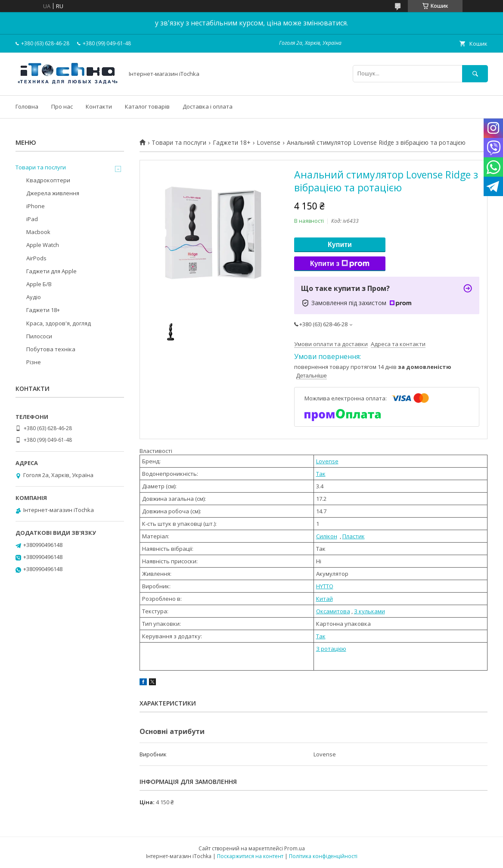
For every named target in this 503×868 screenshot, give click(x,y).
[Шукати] (475, 73)
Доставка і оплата (208, 106)
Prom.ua (295, 848)
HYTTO (325, 586)
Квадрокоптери (48, 180)
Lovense (269, 143)
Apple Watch (43, 245)
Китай (324, 599)
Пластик (354, 536)
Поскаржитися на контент (250, 856)
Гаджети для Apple (51, 271)
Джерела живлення (53, 193)
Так (321, 474)
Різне (34, 362)
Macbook (38, 232)
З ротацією (331, 649)
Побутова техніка (51, 349)
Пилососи (39, 336)
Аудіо (34, 297)
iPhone (36, 206)
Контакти (99, 106)
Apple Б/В (39, 284)
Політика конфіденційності (323, 856)
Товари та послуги (179, 143)
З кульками (369, 611)
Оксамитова (333, 611)
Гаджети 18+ (232, 143)
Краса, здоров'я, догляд (59, 323)
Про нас (62, 106)
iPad (32, 219)
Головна (27, 106)
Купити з (340, 264)
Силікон (327, 536)
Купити (340, 245)
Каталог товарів (147, 106)
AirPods (36, 258)
